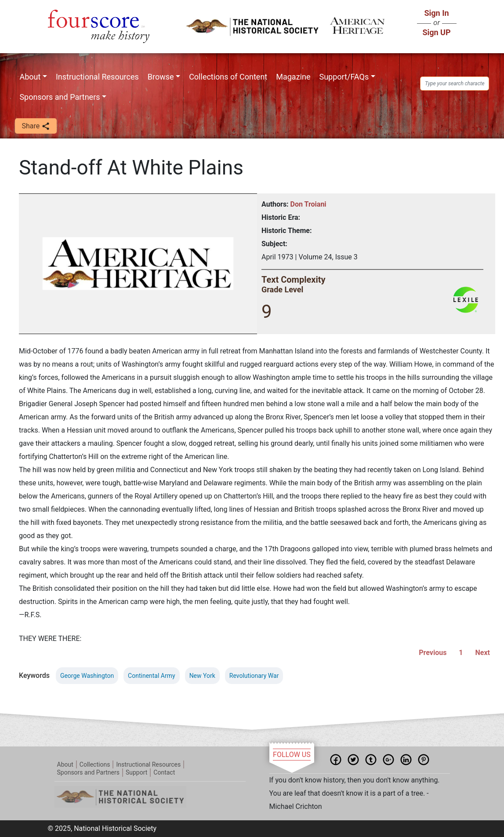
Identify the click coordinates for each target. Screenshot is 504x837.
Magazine (293, 77)
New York (202, 676)
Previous (433, 653)
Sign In (436, 13)
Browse (161, 77)
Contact (164, 772)
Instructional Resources (97, 77)
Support (136, 772)
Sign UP (436, 32)
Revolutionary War (254, 676)
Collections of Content (228, 77)
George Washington (87, 676)
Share (36, 126)
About (30, 77)
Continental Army (152, 676)
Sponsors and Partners (60, 97)
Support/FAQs (344, 77)
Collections (95, 764)
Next (483, 653)
